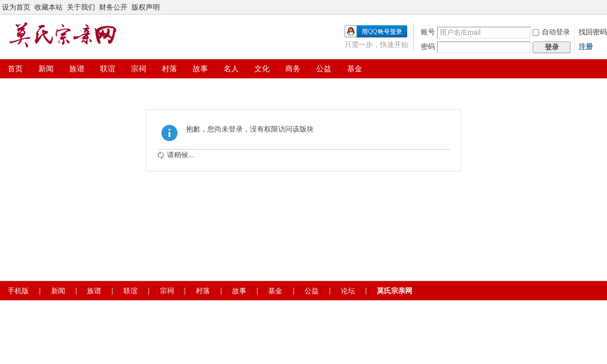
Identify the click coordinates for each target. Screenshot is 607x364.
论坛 (348, 291)
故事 (200, 69)
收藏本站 (49, 7)
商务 (293, 69)
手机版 (18, 291)
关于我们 (81, 7)
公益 (324, 69)
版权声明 (146, 7)
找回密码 (593, 32)
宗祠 (139, 69)
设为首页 (16, 7)
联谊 (108, 69)
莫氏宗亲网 (395, 291)
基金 (355, 69)
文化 (262, 69)
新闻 (46, 69)
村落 (169, 69)
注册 (586, 47)
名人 (231, 69)
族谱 (77, 69)
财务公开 (113, 7)
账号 (428, 32)
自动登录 (551, 32)
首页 (15, 69)
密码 (428, 47)
